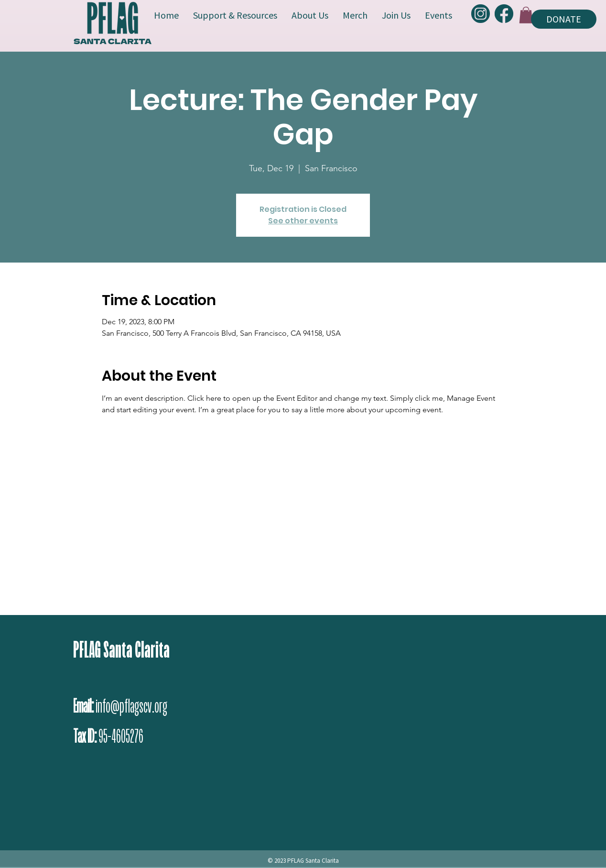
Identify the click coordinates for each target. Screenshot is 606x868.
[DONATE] (564, 19)
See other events (303, 221)
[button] (526, 15)
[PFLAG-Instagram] (481, 14)
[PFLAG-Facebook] (504, 14)
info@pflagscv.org (131, 706)
